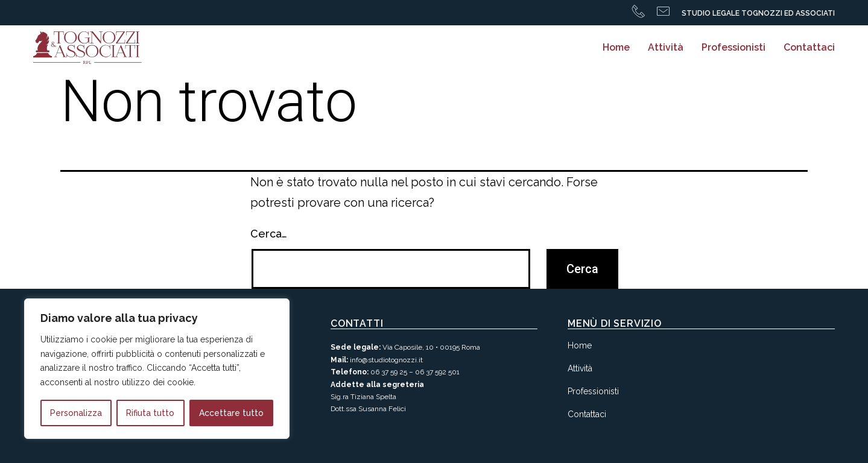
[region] (157, 369)
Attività (666, 47)
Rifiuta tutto (150, 413)
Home (616, 47)
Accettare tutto (231, 413)
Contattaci (809, 47)
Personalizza (76, 413)
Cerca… (269, 234)
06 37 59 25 (389, 372)
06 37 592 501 (437, 372)
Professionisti (733, 47)
